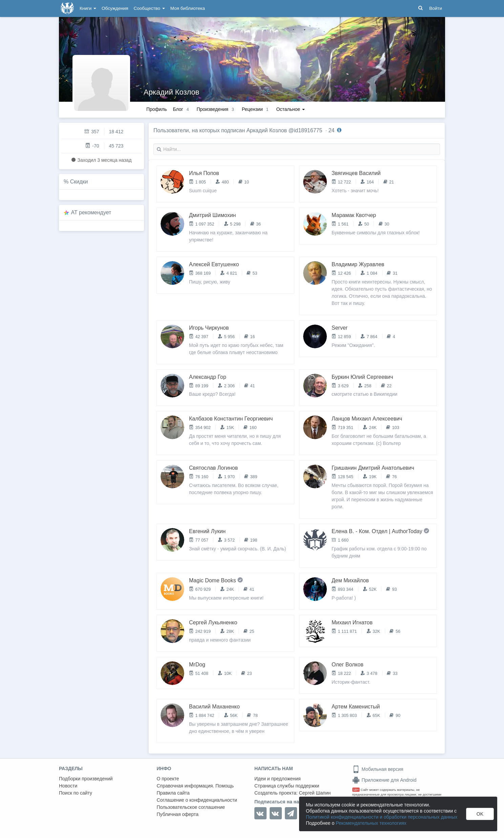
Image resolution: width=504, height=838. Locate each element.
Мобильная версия (378, 769)
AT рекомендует (91, 212)
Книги (88, 8)
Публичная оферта (178, 814)
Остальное (290, 109)
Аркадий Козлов (171, 92)
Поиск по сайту (76, 793)
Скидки (79, 182)
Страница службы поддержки (287, 786)
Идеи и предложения (278, 779)
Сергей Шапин (315, 793)
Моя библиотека (188, 8)
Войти (436, 8)
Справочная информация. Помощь (195, 786)
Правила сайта (173, 793)
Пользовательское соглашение (191, 807)
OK (480, 814)
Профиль (156, 109)
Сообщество (149, 8)
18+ (356, 790)
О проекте (168, 779)
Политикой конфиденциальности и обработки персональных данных (382, 817)
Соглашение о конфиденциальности (197, 800)
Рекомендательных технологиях (371, 823)
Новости (68, 786)
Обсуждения (115, 8)
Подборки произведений (86, 779)
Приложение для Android (384, 780)
